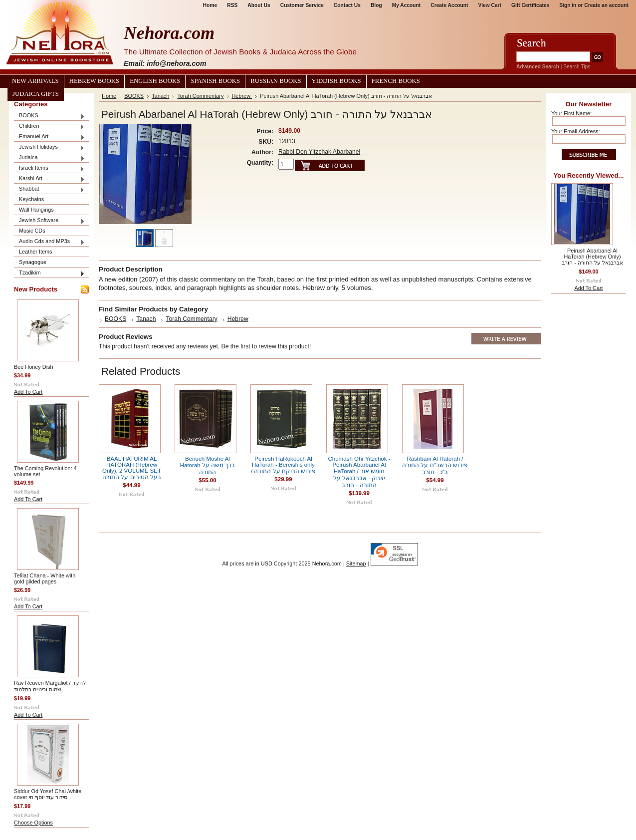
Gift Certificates (530, 5)
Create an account (606, 5)
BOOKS (49, 116)
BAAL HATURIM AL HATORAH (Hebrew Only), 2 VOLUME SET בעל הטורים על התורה (132, 468)
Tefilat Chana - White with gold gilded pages (45, 578)
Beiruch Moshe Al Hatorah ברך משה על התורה (208, 465)
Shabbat (49, 189)
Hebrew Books (94, 81)
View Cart (490, 5)
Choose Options (33, 823)
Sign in (568, 5)
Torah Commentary (200, 96)
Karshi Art (49, 179)
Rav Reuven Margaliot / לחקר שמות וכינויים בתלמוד (50, 686)
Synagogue (33, 262)
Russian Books (276, 81)
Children (49, 127)
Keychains (31, 199)
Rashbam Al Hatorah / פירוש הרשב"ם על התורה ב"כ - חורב (435, 465)
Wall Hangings (36, 210)
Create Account (449, 5)
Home (210, 5)
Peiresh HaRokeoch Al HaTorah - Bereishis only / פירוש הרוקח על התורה (283, 465)
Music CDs (32, 231)
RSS (232, 5)
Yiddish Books (336, 81)
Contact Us (347, 5)
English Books (155, 81)
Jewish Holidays (49, 147)
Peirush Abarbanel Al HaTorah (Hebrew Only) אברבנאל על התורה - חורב (592, 257)
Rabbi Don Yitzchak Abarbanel (319, 152)
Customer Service (302, 5)
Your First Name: (571, 113)
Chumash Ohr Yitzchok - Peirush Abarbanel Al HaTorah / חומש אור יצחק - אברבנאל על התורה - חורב (359, 472)
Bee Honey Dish (34, 367)
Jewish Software (49, 221)
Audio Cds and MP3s (49, 242)
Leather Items (36, 252)
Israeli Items (49, 168)
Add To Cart (28, 392)
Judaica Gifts (36, 94)
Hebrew (242, 96)
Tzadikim (49, 273)
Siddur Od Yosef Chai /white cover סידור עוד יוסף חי (48, 794)
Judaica (49, 158)
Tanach (160, 96)
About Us (259, 5)
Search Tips (577, 67)
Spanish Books (215, 81)
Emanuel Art (49, 137)
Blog (376, 5)
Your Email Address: (576, 131)
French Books (396, 81)
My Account (407, 5)
